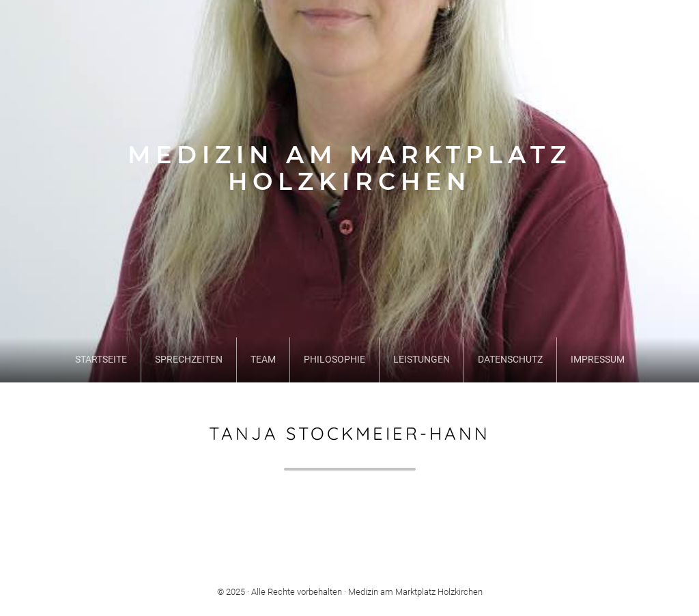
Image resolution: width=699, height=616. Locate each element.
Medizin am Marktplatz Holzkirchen (349, 168)
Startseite (101, 360)
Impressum (598, 360)
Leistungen (422, 360)
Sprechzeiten (189, 360)
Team (263, 360)
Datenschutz (510, 360)
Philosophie (334, 360)
